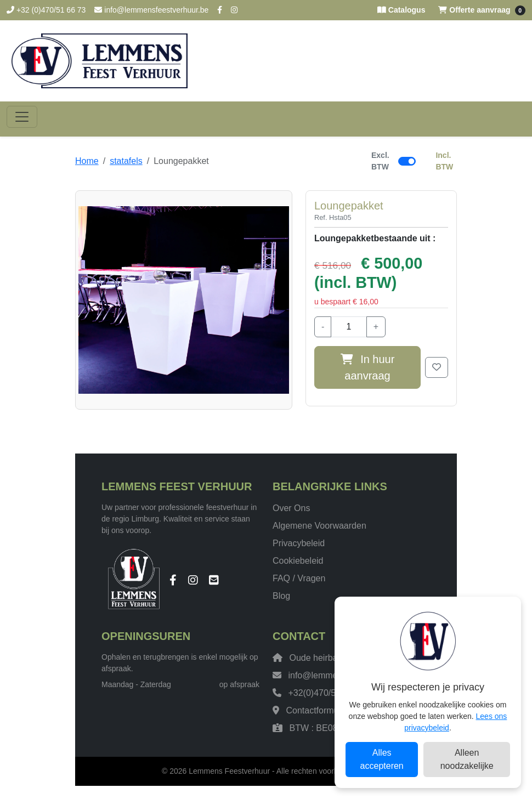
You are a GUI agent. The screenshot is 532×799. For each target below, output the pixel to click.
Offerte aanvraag (482, 10)
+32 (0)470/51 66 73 (46, 10)
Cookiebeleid (298, 561)
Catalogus (401, 10)
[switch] (407, 161)
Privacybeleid (299, 543)
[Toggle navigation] (22, 117)
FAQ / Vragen (299, 578)
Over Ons (291, 508)
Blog (281, 596)
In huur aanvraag (368, 367)
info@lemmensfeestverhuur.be (151, 10)
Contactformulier (318, 710)
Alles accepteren (382, 759)
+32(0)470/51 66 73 (326, 693)
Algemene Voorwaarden (319, 526)
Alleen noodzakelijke (467, 759)
